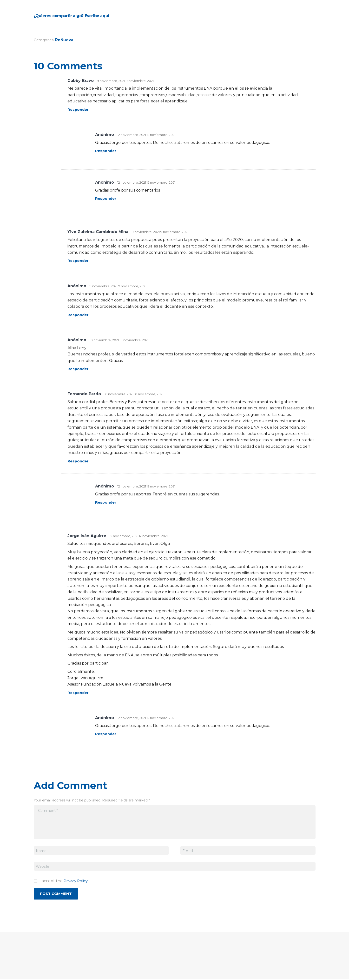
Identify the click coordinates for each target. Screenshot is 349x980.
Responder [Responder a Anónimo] (106, 151)
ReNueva (65, 40)
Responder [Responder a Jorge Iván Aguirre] (79, 693)
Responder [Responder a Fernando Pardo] (79, 461)
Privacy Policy (77, 881)
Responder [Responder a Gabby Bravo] (79, 110)
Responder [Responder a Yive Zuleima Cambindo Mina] (79, 261)
